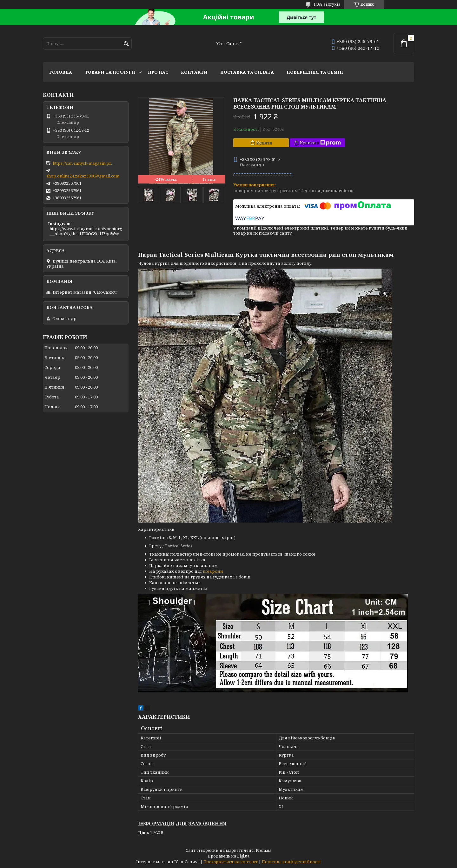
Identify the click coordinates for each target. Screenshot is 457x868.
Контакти (194, 72)
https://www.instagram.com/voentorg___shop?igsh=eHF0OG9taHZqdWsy (86, 231)
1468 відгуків (327, 4)
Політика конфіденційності (291, 862)
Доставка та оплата (247, 72)
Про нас (158, 72)
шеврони (213, 571)
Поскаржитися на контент (231, 862)
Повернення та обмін (315, 72)
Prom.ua (264, 850)
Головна (61, 72)
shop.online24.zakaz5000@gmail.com (83, 176)
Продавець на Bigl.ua (228, 856)
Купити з (320, 143)
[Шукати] (126, 44)
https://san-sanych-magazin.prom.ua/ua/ (84, 163)
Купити (264, 143)
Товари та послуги (110, 72)
